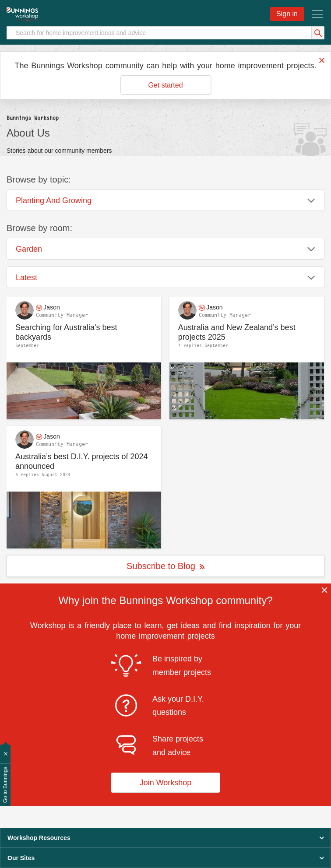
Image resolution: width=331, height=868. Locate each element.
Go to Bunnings (5, 785)
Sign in (287, 14)
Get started (165, 85)
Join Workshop (166, 783)
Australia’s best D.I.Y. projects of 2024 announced (82, 462)
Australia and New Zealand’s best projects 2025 (237, 332)
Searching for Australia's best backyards (66, 332)
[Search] (165, 33)
